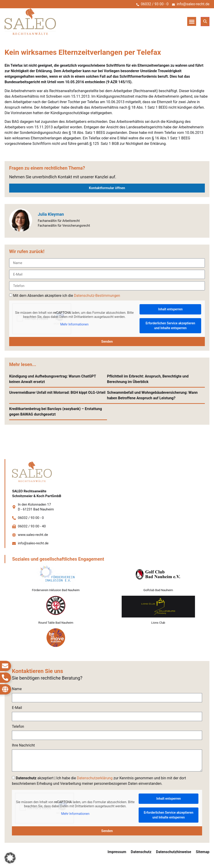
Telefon (18, 727)
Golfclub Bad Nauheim (158, 590)
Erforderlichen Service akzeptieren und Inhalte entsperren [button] (170, 326)
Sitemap (203, 852)
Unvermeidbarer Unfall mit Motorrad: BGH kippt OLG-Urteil (57, 393)
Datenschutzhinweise (174, 852)
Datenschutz (141, 852)
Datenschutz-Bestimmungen (97, 296)
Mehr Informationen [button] (74, 325)
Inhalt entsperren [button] (170, 309)
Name (17, 689)
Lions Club (158, 623)
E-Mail (17, 708)
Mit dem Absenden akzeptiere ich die (67, 296)
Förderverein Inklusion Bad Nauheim (56, 590)
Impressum (117, 852)
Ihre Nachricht (23, 745)
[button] (192, 21)
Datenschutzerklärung (95, 778)
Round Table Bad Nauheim (56, 623)
